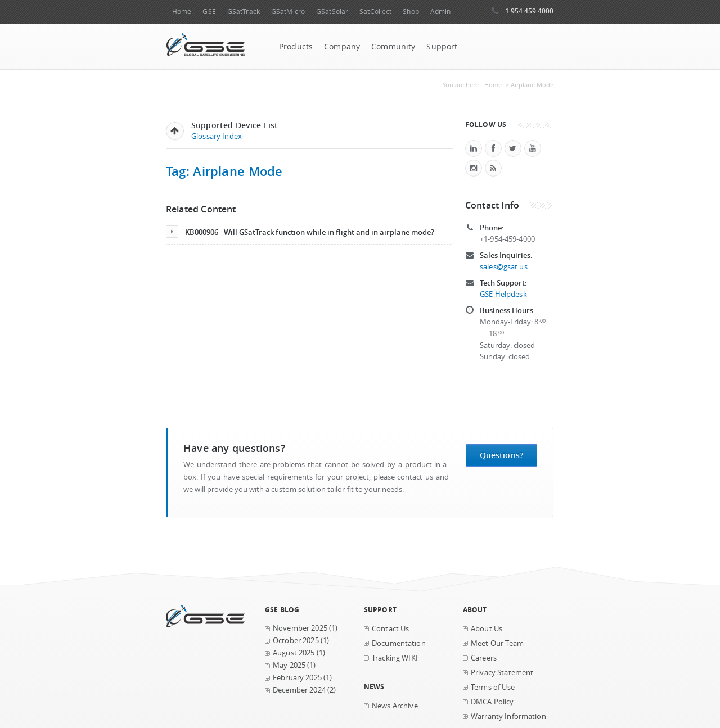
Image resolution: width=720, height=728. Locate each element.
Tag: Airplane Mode (224, 171)
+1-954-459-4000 (507, 239)
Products (296, 47)
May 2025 (289, 665)
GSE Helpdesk (503, 294)
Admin (441, 12)
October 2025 (296, 641)
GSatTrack (244, 12)
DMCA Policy (492, 702)
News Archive (395, 706)
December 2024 (299, 690)
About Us (487, 629)
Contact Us (390, 629)
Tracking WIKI (395, 658)
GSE (209, 12)
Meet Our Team (497, 643)
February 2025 (297, 678)
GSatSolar (332, 12)
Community (393, 47)
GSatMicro (288, 12)
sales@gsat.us (504, 267)
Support (442, 47)
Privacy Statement (502, 673)
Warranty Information (508, 716)
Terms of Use (493, 687)
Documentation (399, 643)
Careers (484, 658)
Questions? (501, 455)
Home (182, 12)
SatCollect (375, 12)
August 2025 (294, 653)
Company (342, 47)
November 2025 (300, 628)
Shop (411, 12)
